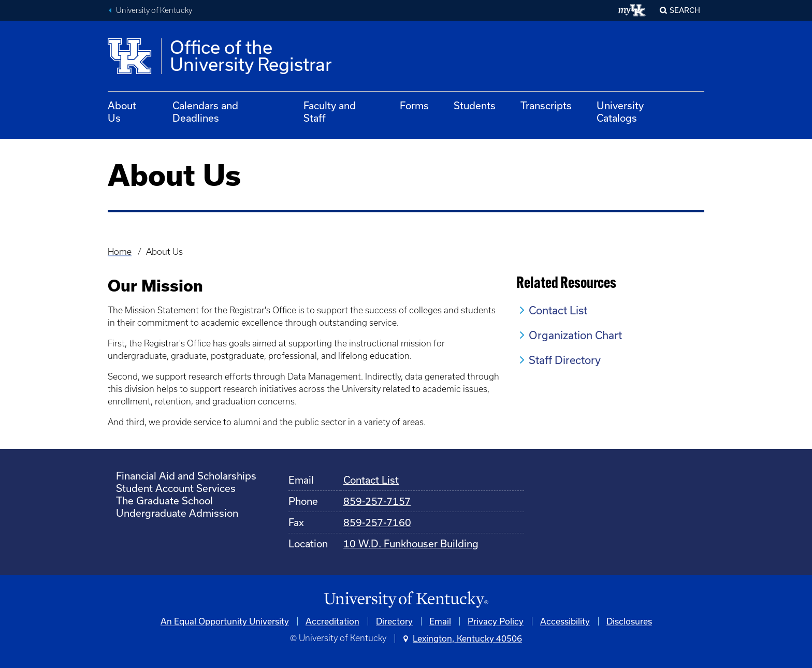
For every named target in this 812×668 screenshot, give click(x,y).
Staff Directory (565, 360)
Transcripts (546, 105)
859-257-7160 (377, 522)
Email (440, 621)
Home (120, 252)
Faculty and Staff (330, 112)
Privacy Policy (496, 621)
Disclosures (629, 621)
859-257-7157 (377, 501)
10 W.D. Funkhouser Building (411, 543)
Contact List (558, 310)
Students (475, 105)
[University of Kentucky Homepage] (406, 600)
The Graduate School (164, 500)
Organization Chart (575, 335)
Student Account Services (176, 488)
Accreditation (332, 621)
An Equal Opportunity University (225, 621)
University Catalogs (620, 112)
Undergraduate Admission (177, 513)
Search (685, 10)
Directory (394, 621)
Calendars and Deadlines (205, 112)
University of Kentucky (154, 10)
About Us (122, 112)
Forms (414, 105)
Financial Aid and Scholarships (186, 476)
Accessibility (565, 621)
